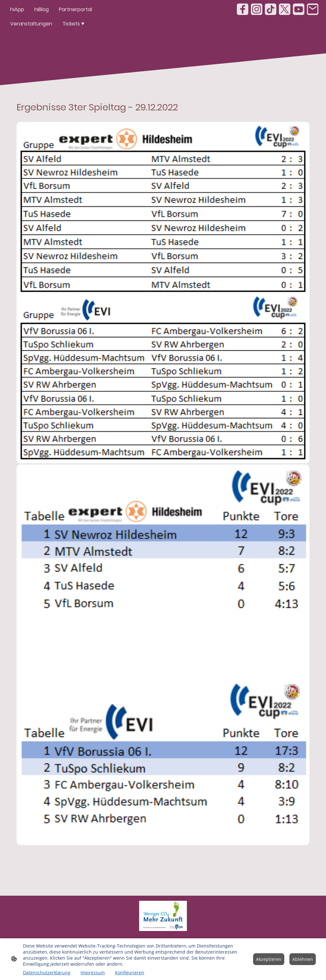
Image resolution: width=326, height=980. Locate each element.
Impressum (93, 973)
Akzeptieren (269, 959)
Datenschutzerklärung (47, 973)
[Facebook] (243, 9)
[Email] (313, 9)
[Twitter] (285, 9)
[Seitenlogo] (163, 916)
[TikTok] (271, 9)
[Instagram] (257, 9)
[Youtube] (299, 9)
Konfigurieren (130, 973)
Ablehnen (303, 959)
